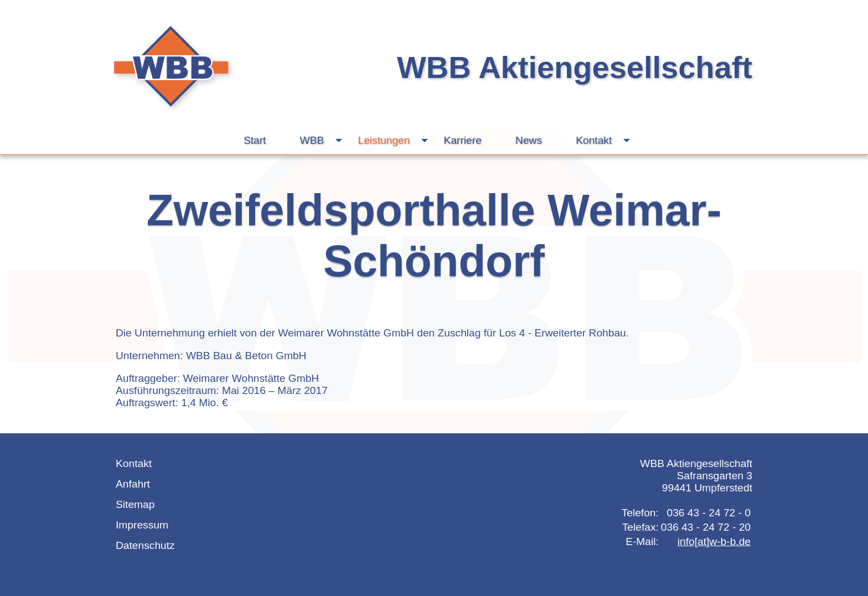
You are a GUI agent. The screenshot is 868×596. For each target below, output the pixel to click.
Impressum (142, 525)
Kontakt (605, 141)
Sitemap (135, 504)
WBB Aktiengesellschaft (575, 67)
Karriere (463, 140)
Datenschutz (145, 545)
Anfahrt (133, 484)
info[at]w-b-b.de (714, 541)
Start (255, 140)
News (529, 140)
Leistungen (396, 141)
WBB (324, 141)
